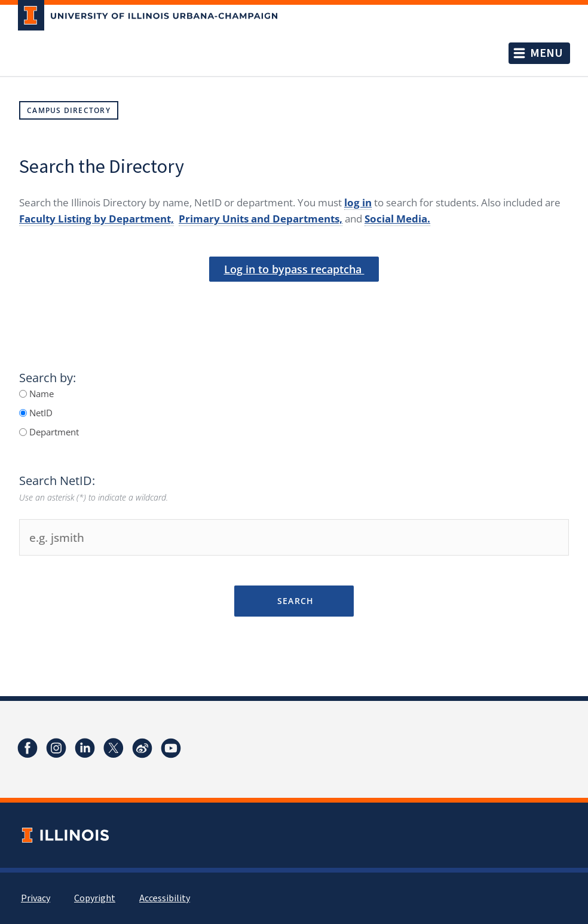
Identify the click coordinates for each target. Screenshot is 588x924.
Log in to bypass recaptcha (294, 269)
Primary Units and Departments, (261, 219)
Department (53, 432)
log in (358, 202)
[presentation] (294, 301)
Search (294, 601)
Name (40, 394)
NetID (40, 413)
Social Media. (397, 219)
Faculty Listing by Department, (97, 219)
